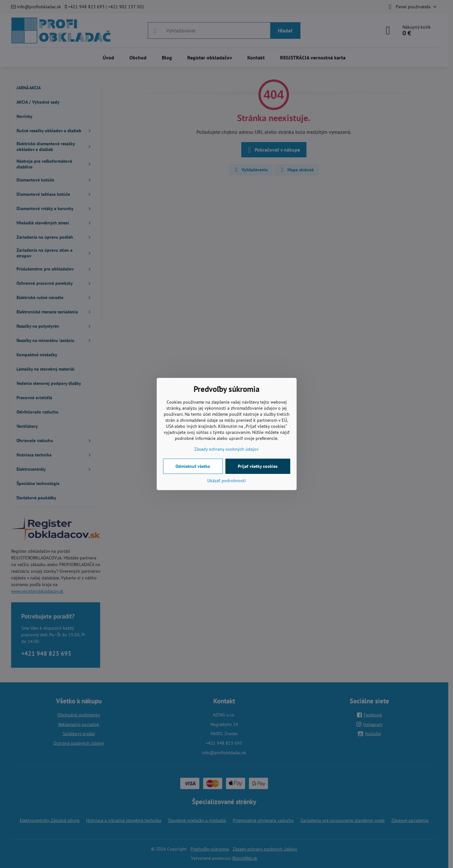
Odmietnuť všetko (193, 466)
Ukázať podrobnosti (227, 481)
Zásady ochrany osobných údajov (227, 449)
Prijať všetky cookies (258, 466)
